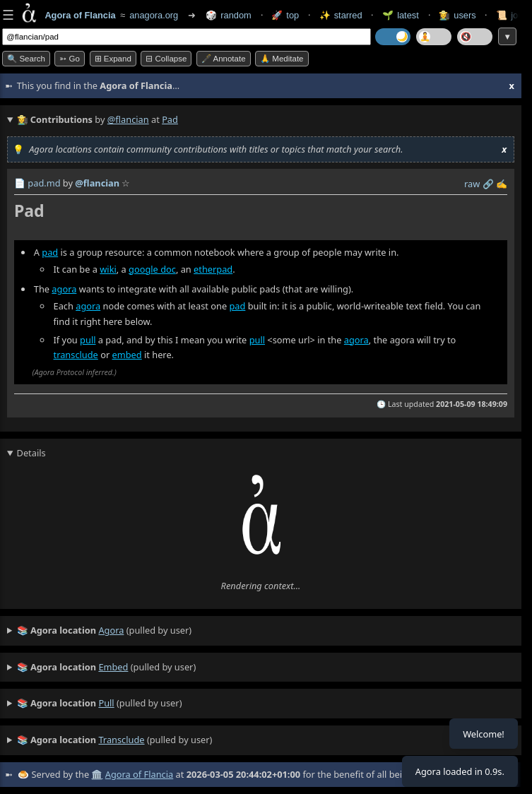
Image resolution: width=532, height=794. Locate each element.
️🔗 (488, 184)
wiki (108, 269)
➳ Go (70, 59)
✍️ (502, 184)
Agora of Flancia (139, 774)
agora (64, 289)
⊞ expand (113, 59)
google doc (152, 269)
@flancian (128, 119)
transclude (76, 355)
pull (88, 340)
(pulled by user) (105, 631)
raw (472, 184)
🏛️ (97, 774)
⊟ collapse (166, 59)
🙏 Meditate (282, 59)
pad (50, 252)
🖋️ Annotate (224, 59)
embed (127, 355)
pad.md (44, 183)
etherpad (213, 269)
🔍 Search (26, 59)
